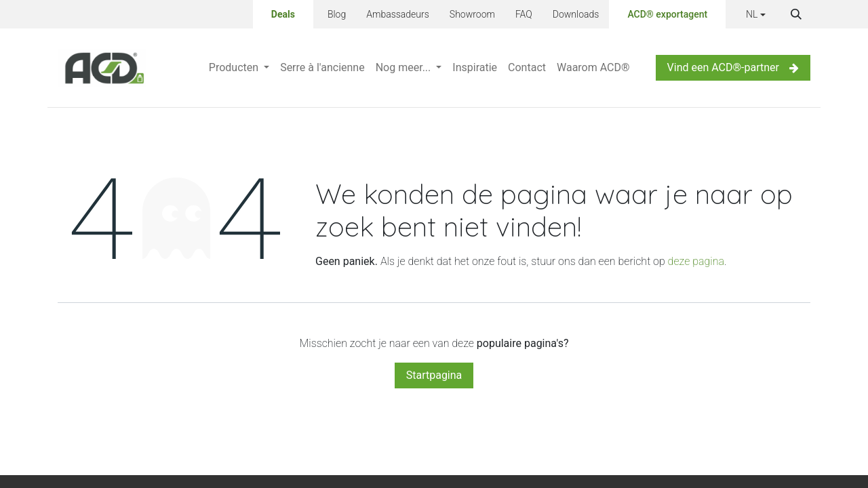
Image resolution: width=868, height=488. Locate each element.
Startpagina (434, 375)
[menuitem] (239, 68)
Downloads (576, 14)
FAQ (524, 14)
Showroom (472, 14)
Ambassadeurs (398, 14)
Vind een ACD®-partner (733, 67)
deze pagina (696, 261)
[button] (796, 14)
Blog (337, 14)
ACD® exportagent (667, 14)
